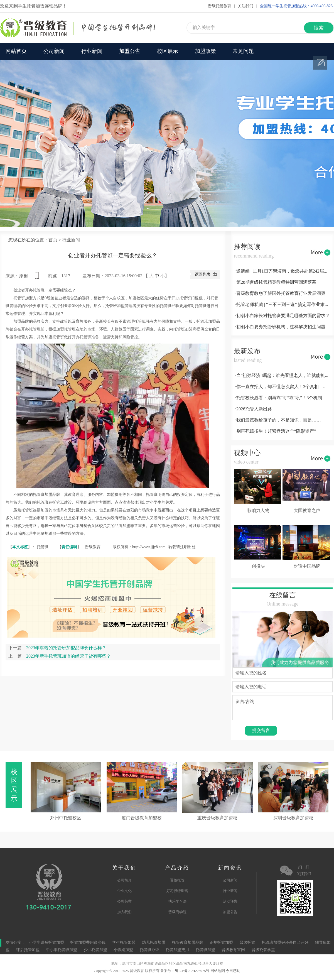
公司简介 (124, 880)
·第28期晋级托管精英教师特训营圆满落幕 (276, 282)
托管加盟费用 (177, 950)
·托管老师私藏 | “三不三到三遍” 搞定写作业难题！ (283, 305)
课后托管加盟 (28, 950)
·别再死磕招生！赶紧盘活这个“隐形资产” (276, 431)
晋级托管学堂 (263, 950)
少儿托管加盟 (95, 950)
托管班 (43, 547)
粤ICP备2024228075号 (192, 971)
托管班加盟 (205, 950)
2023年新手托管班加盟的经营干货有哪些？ (68, 656)
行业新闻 (92, 52)
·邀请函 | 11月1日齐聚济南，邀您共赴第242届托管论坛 (283, 271)
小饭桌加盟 (123, 950)
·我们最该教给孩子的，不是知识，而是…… (278, 420)
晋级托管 (177, 880)
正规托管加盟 (221, 943)
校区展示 (168, 52)
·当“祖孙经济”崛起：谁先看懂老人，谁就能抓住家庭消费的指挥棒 (283, 376)
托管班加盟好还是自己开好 (285, 943)
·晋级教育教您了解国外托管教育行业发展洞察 (280, 294)
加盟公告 (130, 52)
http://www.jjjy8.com (149, 547)
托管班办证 (149, 950)
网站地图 (218, 971)
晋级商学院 (177, 912)
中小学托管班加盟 (62, 950)
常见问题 (243, 52)
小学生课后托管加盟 (46, 943)
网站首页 (16, 52)
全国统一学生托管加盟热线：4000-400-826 (296, 6)
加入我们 (124, 912)
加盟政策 (205, 52)
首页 (53, 240)
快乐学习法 (177, 901)
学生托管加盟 (124, 943)
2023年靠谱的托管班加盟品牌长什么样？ (66, 648)
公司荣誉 (124, 901)
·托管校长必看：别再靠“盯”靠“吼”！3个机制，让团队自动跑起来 (283, 398)
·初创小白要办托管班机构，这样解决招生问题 (280, 327)
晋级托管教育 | (221, 6)
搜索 (319, 28)
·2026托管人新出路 (254, 409)
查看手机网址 (38, 277)
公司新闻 (54, 52)
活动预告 (230, 901)
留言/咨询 (283, 708)
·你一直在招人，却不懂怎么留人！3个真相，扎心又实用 (283, 387)
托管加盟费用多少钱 (88, 943)
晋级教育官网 (233, 950)
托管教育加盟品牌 (188, 943)
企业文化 (124, 891)
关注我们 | (247, 6)
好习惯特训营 (177, 891)
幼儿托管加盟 (154, 943)
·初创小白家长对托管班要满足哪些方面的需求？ (283, 316)
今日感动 (233, 971)
